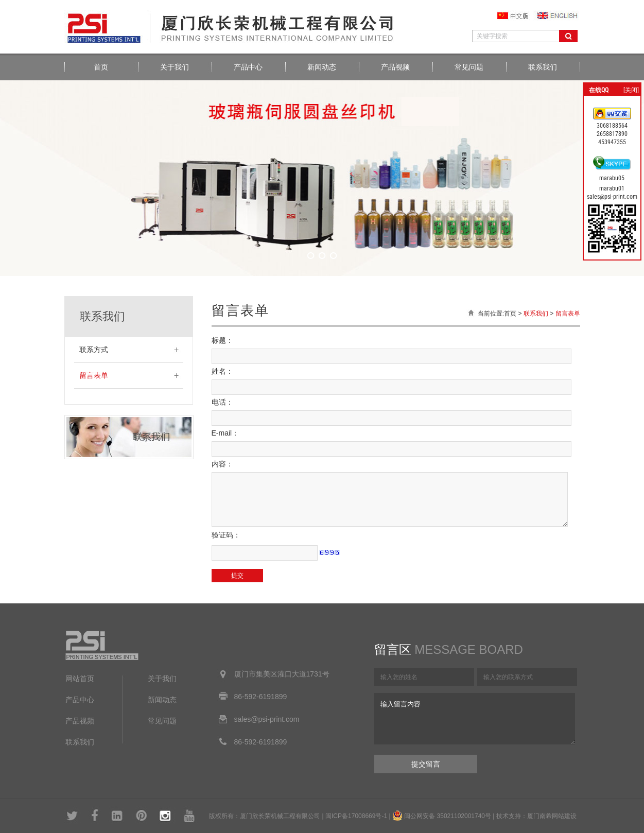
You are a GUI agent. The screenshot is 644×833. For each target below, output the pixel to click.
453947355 (612, 142)
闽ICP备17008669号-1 (356, 816)
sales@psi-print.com (612, 197)
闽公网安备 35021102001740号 (448, 816)
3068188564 (612, 126)
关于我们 (175, 67)
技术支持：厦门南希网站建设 (536, 816)
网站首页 (80, 679)
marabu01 (612, 188)
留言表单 (94, 376)
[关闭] (631, 90)
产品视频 (395, 67)
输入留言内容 (475, 719)
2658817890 (612, 134)
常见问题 (469, 67)
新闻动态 (322, 67)
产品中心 (248, 67)
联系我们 (543, 67)
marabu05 (612, 178)
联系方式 (94, 350)
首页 (101, 67)
